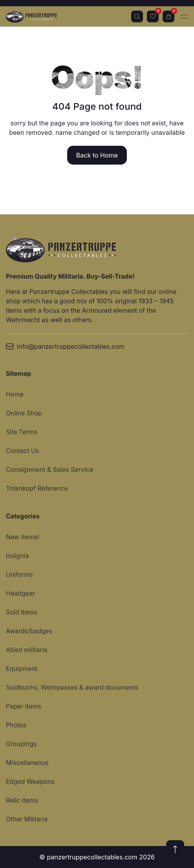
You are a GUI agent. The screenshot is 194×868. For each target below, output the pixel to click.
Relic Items (22, 800)
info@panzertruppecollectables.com (65, 346)
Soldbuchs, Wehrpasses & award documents (72, 687)
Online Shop (24, 413)
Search (137, 16)
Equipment (22, 669)
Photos (16, 725)
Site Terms (22, 432)
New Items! (23, 537)
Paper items (24, 706)
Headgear (20, 593)
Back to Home (97, 155)
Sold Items (21, 612)
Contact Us (22, 451)
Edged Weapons (30, 781)
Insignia (17, 556)
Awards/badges (29, 631)
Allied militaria (27, 650)
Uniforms (19, 574)
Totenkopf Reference (37, 488)
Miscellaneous (27, 763)
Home (15, 394)
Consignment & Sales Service (49, 469)
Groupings (21, 744)
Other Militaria (27, 819)
